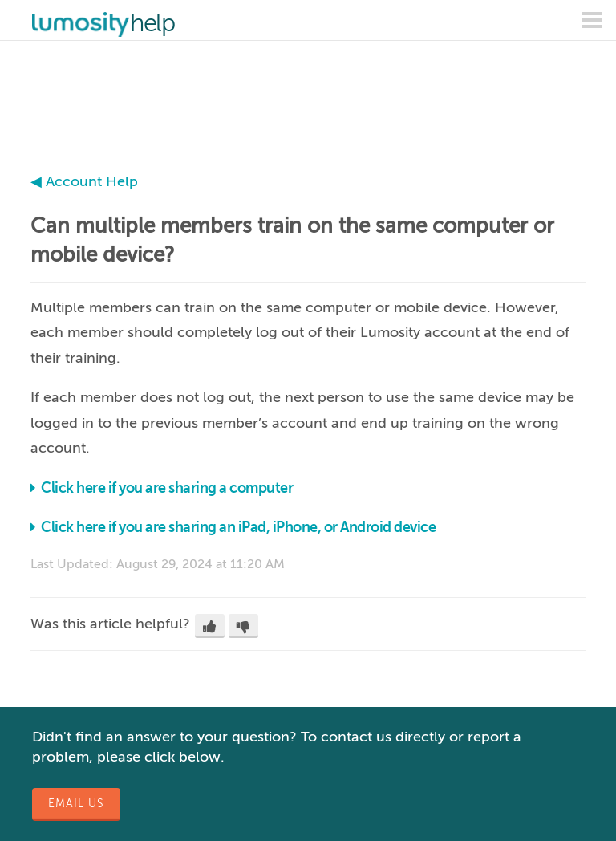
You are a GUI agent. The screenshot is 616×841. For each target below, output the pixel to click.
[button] (210, 626)
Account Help (92, 181)
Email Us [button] (76, 804)
